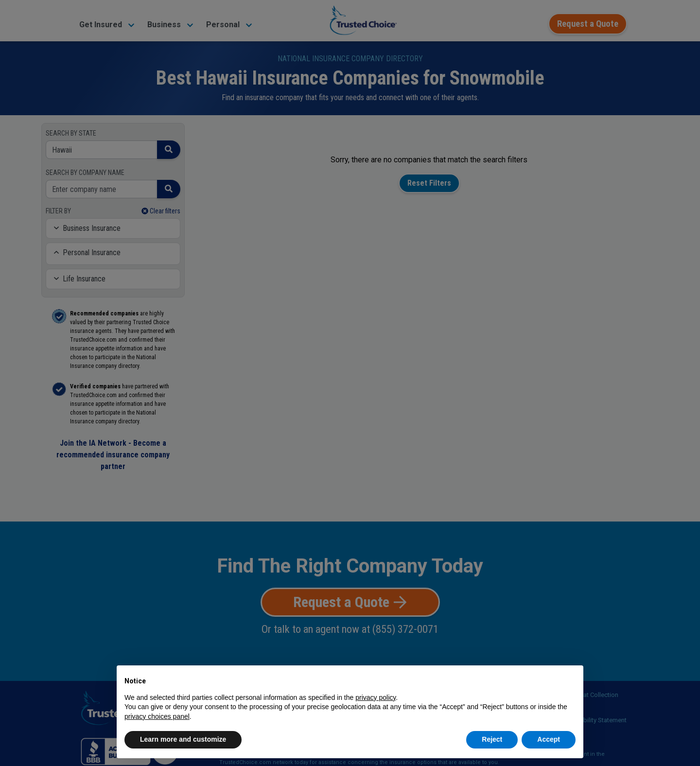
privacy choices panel (157, 716)
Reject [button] (492, 739)
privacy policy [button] (376, 697)
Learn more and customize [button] (183, 739)
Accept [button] (549, 739)
